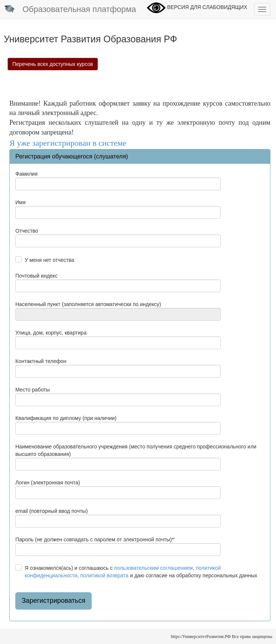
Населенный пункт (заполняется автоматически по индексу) (88, 304)
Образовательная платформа (70, 10)
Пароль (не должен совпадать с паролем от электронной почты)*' (95, 539)
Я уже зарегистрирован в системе (68, 143)
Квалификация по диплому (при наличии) (66, 418)
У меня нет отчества (49, 260)
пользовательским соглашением (154, 568)
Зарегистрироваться (53, 601)
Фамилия (26, 174)
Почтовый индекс (36, 276)
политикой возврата (104, 575)
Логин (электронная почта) (48, 483)
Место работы (33, 390)
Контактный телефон (41, 361)
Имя (20, 202)
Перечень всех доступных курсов (53, 64)
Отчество (27, 231)
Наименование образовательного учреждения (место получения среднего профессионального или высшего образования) (136, 450)
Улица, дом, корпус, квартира (51, 333)
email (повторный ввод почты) (52, 511)
